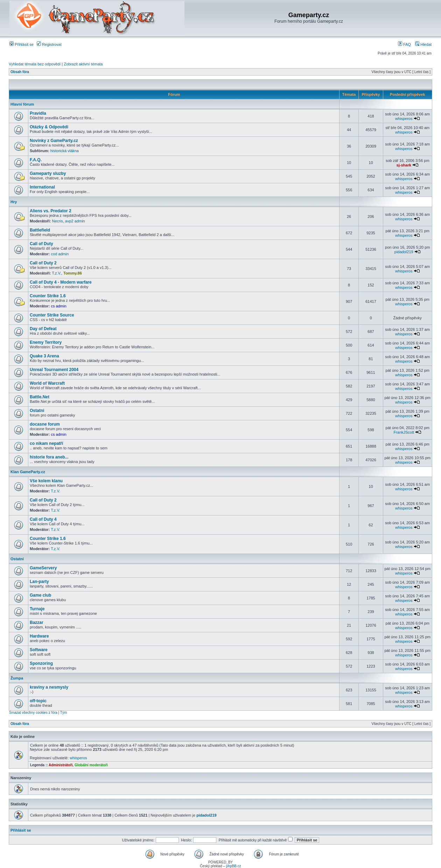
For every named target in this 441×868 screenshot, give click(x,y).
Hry (14, 202)
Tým (64, 713)
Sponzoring (41, 663)
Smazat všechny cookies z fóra (33, 713)
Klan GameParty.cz (28, 472)
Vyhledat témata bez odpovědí (35, 64)
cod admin (60, 254)
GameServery (43, 568)
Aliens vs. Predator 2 (51, 211)
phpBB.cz (234, 866)
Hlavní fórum (22, 104)
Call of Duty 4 (43, 519)
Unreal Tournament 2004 (54, 370)
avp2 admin (75, 221)
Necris (58, 221)
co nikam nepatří (46, 443)
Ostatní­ (17, 559)
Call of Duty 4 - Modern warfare (61, 282)
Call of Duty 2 (43, 263)
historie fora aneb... (49, 457)
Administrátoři (61, 765)
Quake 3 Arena (44, 356)
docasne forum (45, 424)
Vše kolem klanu (46, 481)
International (42, 187)
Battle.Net (40, 397)
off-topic (38, 701)
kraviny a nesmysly (49, 687)
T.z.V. (57, 273)
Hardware (39, 636)
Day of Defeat (43, 329)
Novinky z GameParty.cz (54, 141)
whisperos (404, 119)
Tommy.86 (73, 273)
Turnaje (37, 609)
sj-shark (404, 165)
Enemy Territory (46, 342)
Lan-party (39, 582)
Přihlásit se (22, 44)
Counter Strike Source (52, 315)
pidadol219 (404, 252)
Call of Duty (41, 244)
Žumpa (17, 678)
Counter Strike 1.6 (48, 296)
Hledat (423, 44)
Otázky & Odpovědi (49, 127)
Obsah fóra (20, 72)
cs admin (59, 306)
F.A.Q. (36, 160)
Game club (40, 595)
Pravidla (38, 113)
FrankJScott (404, 432)
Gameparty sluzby (48, 173)
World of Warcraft (47, 383)
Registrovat (49, 44)
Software (39, 650)
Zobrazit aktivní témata (83, 64)
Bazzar (37, 622)
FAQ (404, 44)
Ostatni (37, 411)
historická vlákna (65, 151)
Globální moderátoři (91, 765)
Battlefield (40, 230)
